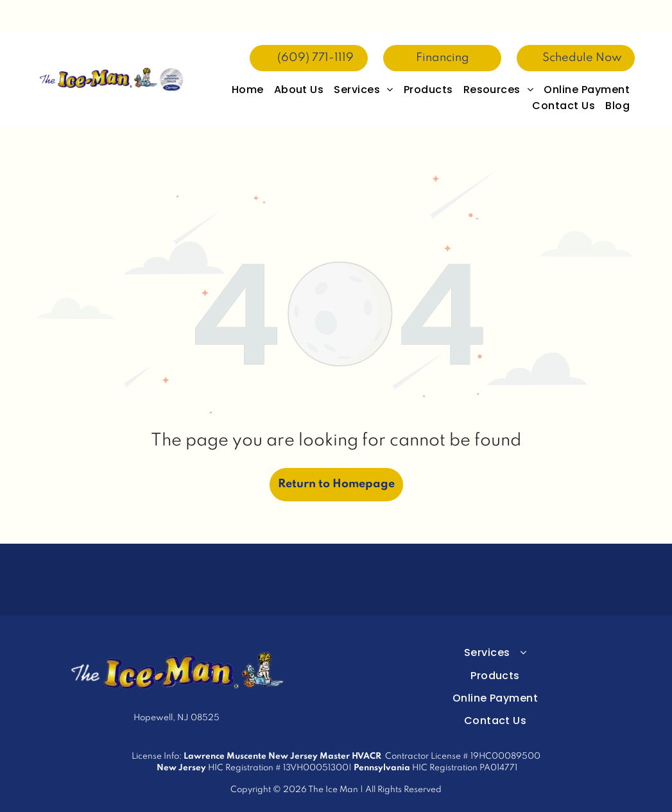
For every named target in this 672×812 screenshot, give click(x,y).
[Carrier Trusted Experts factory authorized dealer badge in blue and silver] (243, 548)
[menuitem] (248, 57)
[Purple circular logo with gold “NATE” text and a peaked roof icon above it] (429, 548)
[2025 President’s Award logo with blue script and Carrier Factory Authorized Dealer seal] (336, 548)
